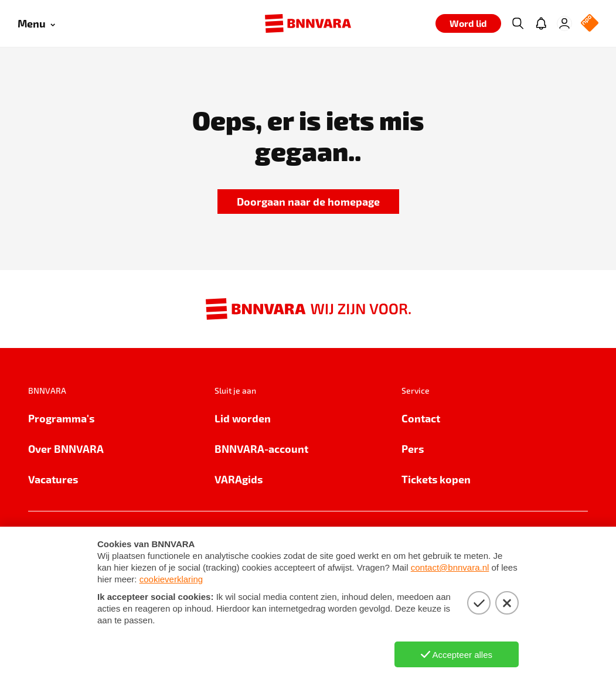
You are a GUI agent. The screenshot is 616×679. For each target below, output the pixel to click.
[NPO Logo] (590, 24)
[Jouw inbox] (541, 23)
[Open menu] (36, 24)
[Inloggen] (564, 23)
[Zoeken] (518, 23)
